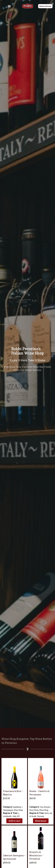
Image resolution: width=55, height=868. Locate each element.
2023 (46, 813)
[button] (9, 6)
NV (18, 816)
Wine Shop (18, 810)
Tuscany (40, 816)
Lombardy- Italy (10, 816)
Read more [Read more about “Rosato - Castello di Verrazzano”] (41, 821)
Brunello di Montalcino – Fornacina (36, 855)
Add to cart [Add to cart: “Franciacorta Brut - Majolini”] (14, 821)
